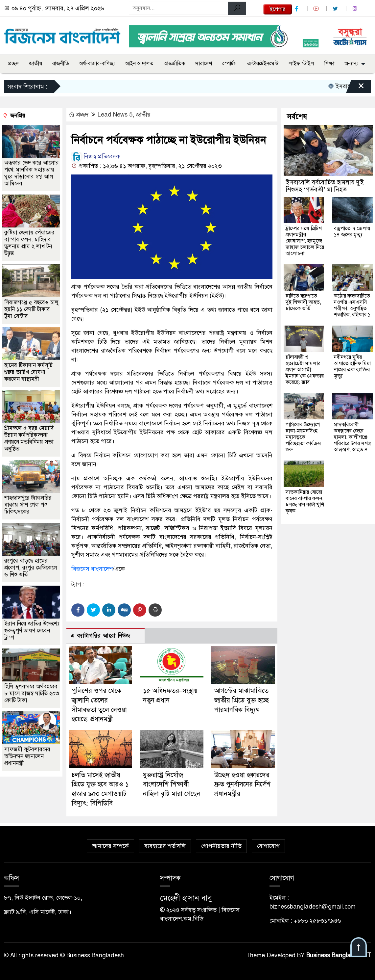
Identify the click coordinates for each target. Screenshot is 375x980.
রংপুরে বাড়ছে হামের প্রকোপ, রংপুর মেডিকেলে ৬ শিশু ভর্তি (31, 568)
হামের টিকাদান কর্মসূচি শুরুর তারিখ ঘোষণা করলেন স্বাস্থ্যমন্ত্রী (28, 372)
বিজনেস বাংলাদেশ (92, 569)
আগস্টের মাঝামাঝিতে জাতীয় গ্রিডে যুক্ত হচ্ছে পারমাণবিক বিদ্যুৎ (242, 700)
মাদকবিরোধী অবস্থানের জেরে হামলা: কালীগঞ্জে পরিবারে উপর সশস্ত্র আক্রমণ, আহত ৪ (352, 437)
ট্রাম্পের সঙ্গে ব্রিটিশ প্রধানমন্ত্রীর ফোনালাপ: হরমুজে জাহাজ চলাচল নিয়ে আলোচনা (305, 241)
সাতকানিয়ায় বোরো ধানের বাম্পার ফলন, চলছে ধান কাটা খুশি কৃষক (305, 502)
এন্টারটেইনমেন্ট (263, 64)
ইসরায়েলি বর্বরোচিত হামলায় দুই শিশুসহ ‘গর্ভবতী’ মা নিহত (325, 186)
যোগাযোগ (268, 846)
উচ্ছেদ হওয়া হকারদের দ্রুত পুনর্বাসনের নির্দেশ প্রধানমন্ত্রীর (242, 784)
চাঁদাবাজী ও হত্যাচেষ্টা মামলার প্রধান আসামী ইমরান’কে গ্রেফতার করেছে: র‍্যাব (305, 370)
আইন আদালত (139, 64)
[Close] (355, 88)
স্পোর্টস (230, 64)
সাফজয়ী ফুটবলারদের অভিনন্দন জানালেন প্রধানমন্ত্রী (27, 756)
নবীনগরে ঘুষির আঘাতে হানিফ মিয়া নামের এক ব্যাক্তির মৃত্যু (352, 367)
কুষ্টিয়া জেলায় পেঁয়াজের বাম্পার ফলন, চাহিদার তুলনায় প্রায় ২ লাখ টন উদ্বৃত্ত (29, 243)
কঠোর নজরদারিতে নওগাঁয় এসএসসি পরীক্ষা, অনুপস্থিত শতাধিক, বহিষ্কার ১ (352, 305)
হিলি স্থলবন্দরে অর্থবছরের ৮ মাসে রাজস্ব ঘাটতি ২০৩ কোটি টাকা (32, 693)
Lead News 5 (115, 115)
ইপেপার (278, 9)
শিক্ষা (329, 64)
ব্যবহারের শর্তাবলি (165, 846)
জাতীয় (35, 64)
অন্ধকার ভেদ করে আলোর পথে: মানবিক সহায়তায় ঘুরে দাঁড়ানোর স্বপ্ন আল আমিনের (32, 173)
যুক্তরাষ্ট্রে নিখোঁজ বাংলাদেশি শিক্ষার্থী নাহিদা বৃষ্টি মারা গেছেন (172, 784)
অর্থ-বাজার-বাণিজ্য (97, 64)
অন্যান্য (351, 64)
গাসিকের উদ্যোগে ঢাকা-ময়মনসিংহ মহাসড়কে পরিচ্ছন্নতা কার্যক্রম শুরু (303, 437)
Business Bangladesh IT (339, 955)
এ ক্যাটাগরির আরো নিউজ (100, 636)
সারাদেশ (204, 64)
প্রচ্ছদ (13, 64)
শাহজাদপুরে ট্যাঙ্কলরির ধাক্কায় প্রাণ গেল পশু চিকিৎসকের (28, 505)
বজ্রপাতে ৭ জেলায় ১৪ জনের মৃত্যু (352, 232)
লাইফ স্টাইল (301, 64)
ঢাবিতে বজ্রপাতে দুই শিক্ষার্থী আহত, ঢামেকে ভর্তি (303, 302)
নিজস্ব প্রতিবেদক (96, 156)
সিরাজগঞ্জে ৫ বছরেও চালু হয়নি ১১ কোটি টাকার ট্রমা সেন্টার (32, 309)
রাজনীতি (61, 64)
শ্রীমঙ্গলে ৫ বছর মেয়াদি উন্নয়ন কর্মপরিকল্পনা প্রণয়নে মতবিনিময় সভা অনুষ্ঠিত (29, 438)
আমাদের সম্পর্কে (110, 846)
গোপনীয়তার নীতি (221, 846)
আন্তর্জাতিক (174, 64)
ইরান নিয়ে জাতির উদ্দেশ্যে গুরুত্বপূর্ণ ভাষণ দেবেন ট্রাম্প (32, 631)
